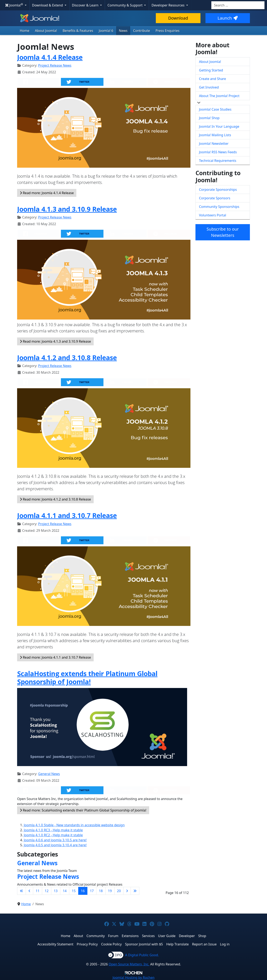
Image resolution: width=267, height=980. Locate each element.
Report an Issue (204, 944)
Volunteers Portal (213, 215)
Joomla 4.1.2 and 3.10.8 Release (67, 358)
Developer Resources (168, 5)
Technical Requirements (218, 161)
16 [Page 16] (83, 891)
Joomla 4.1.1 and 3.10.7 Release (67, 515)
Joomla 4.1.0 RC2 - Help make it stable (53, 835)
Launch (228, 18)
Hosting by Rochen (133, 978)
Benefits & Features (78, 31)
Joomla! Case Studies (215, 109)
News (123, 31)
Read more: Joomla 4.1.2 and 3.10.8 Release (55, 499)
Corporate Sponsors (215, 198)
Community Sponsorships (219, 207)
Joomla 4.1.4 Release (50, 57)
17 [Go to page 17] (92, 891)
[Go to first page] (21, 891)
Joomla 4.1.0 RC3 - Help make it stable (53, 830)
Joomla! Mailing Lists (215, 135)
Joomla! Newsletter (214, 144)
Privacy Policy (87, 944)
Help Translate (178, 944)
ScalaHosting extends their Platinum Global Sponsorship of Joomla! (87, 677)
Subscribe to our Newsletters (223, 232)
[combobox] (238, 5)
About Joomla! (46, 31)
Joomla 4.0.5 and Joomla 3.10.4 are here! (55, 845)
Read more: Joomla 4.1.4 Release (47, 193)
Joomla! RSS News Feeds (218, 152)
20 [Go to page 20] (119, 891)
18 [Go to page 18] (101, 891)
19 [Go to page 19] (110, 891)
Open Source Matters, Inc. (129, 964)
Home (25, 31)
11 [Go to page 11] (38, 891)
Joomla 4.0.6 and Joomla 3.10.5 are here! (55, 840)
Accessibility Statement (55, 944)
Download (178, 18)
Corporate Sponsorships (218, 190)
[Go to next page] (127, 891)
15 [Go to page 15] (74, 891)
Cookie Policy (111, 944)
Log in (225, 944)
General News (49, 774)
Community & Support (125, 5)
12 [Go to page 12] (47, 891)
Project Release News (55, 65)
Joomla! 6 (106, 31)
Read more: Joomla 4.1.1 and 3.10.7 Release (55, 657)
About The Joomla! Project (219, 96)
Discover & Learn (86, 5)
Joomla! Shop (209, 118)
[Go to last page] (135, 891)
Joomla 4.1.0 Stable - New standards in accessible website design (74, 825)
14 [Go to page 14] (65, 891)
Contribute (142, 31)
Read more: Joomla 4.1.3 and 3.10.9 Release (55, 341)
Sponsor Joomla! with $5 (144, 944)
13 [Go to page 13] (56, 891)
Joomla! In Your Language (219, 126)
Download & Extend (48, 5)
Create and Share (212, 79)
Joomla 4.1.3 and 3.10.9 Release (67, 209)
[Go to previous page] (29, 891)
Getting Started (211, 70)
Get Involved (209, 87)
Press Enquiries (168, 31)
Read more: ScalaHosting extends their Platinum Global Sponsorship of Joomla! (83, 810)
